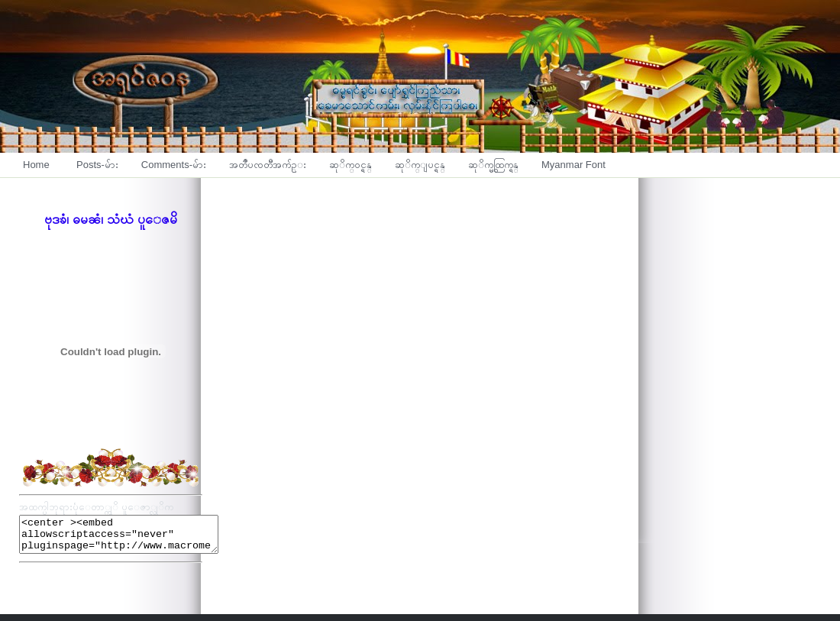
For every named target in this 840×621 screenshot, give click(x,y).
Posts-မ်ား (97, 165)
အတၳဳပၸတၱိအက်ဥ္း (268, 165)
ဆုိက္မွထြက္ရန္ (493, 165)
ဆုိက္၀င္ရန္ (351, 165)
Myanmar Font (573, 165)
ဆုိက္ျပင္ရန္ (420, 165)
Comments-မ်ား (174, 165)
